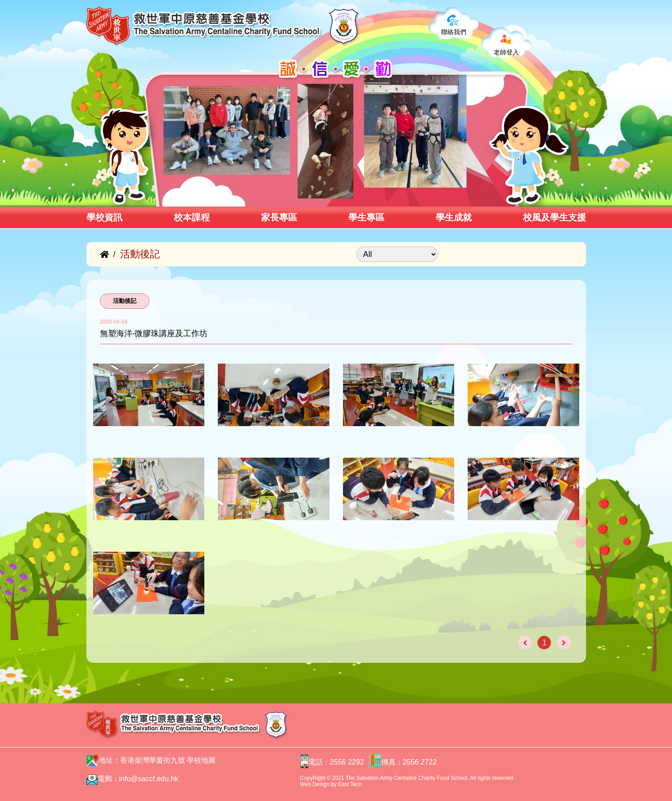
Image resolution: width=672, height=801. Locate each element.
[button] (160, 197)
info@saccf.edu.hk (149, 779)
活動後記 (125, 301)
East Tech (350, 784)
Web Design (315, 784)
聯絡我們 (454, 32)
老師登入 (506, 52)
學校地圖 (201, 760)
